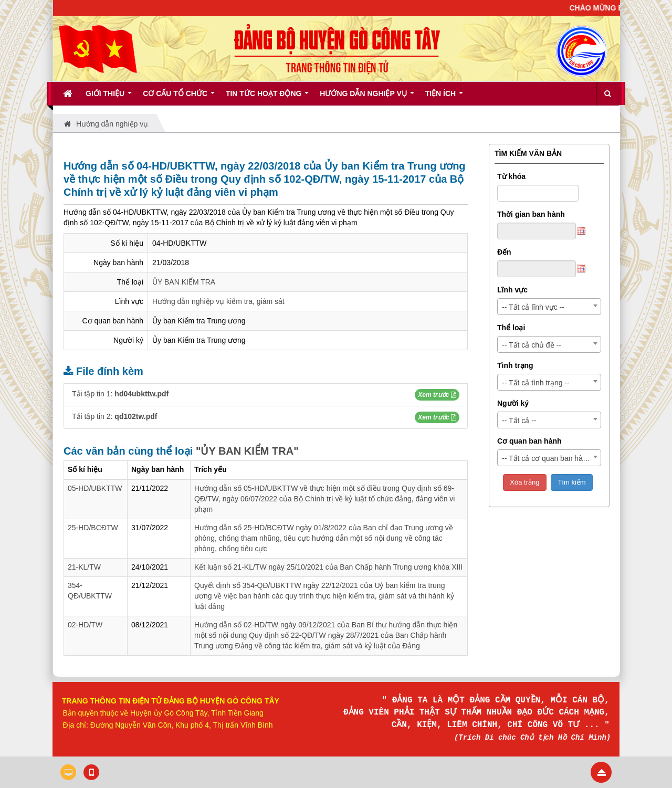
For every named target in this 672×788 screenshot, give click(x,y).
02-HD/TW (85, 625)
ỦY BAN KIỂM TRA (184, 282)
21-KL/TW (84, 567)
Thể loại (511, 328)
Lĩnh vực (512, 290)
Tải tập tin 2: (115, 416)
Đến (504, 252)
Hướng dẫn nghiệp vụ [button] (367, 97)
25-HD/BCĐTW (93, 528)
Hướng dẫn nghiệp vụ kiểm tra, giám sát (218, 301)
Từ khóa (511, 176)
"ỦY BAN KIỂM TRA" (247, 451)
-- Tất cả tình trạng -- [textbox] (536, 383)
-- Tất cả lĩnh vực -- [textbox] (533, 307)
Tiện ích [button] (444, 97)
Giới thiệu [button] (109, 97)
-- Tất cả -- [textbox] (519, 421)
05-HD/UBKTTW (95, 488)
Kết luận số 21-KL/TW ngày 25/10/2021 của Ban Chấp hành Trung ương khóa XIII (328, 567)
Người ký (513, 403)
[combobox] (549, 307)
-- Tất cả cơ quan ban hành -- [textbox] (550, 458)
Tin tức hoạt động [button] (267, 97)
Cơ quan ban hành (529, 441)
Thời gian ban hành (531, 214)
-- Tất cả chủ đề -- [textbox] (532, 345)
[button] (437, 395)
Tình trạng (515, 365)
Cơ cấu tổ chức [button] (179, 97)
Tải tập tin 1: (120, 394)
